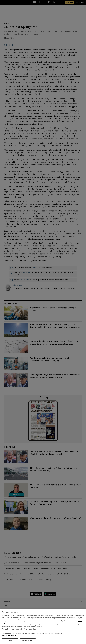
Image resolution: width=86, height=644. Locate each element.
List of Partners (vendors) (9, 635)
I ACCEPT (10, 640)
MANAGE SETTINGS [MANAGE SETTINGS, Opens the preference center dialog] (28, 640)
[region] (43, 626)
